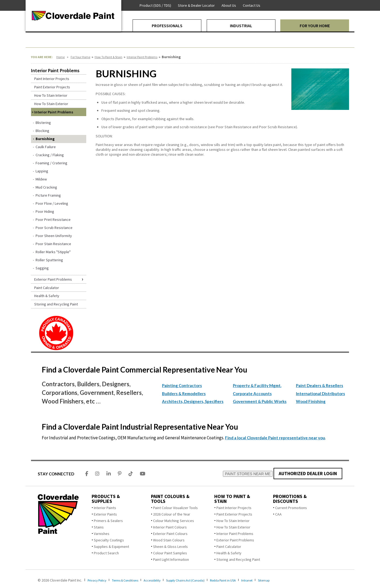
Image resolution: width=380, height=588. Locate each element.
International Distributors (320, 394)
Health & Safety (229, 553)
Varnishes (102, 534)
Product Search (106, 553)
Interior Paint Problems (142, 57)
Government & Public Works (260, 401)
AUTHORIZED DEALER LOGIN (308, 473)
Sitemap (287, 580)
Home (61, 57)
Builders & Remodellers (184, 394)
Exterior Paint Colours (170, 534)
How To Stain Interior (233, 521)
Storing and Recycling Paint (238, 559)
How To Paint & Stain (108, 57)
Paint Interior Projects (234, 508)
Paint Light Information (171, 559)
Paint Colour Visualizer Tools (175, 508)
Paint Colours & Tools (170, 499)
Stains (99, 527)
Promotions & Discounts (290, 499)
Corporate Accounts (252, 394)
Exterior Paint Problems (235, 540)
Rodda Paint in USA (242, 580)
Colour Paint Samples (170, 553)
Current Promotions (291, 508)
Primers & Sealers (108, 521)
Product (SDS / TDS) (155, 5)
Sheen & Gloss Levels (170, 547)
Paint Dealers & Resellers (319, 385)
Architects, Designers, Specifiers (193, 401)
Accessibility (162, 580)
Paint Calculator (229, 547)
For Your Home (80, 57)
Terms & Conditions (131, 580)
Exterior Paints (105, 514)
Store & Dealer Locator (196, 5)
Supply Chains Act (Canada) (200, 580)
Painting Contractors (182, 385)
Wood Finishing (311, 401)
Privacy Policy (99, 580)
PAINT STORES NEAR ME (247, 474)
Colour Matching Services (174, 521)
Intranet (268, 580)
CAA (278, 514)
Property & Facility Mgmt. (257, 385)
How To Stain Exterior (233, 527)
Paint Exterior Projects (234, 514)
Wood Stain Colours (169, 540)
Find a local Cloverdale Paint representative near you (275, 438)
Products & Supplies (106, 499)
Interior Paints (105, 508)
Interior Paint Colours (170, 527)
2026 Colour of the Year (172, 514)
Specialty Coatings (109, 540)
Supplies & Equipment (111, 547)
